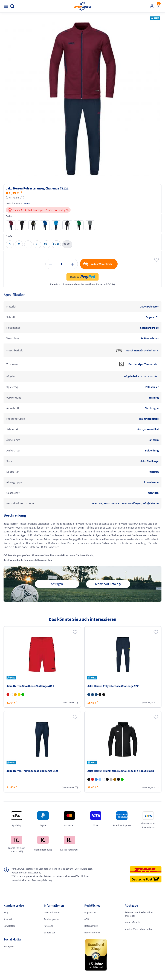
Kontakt (8, 919)
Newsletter (9, 926)
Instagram (9, 946)
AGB (87, 919)
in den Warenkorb (97, 264)
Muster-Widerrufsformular (138, 929)
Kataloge (49, 926)
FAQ (6, 912)
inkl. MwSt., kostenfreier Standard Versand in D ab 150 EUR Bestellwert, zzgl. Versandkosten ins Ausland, (47, 871)
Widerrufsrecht (132, 922)
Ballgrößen (50, 933)
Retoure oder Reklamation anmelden (139, 914)
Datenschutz (91, 926)
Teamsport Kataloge (108, 584)
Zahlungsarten (52, 919)
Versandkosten (52, 912)
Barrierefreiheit (92, 933)
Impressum (90, 912)
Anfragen (57, 584)
